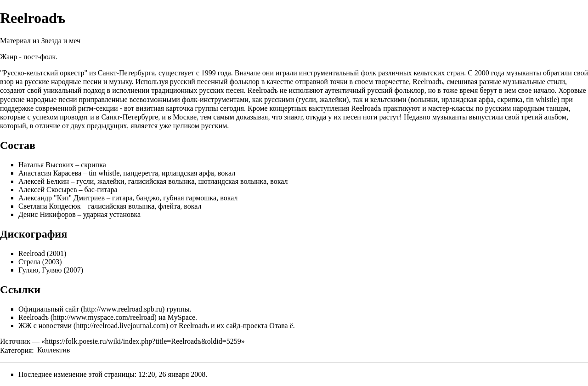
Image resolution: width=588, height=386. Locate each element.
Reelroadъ (34, 317)
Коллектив (54, 350)
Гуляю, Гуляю (40, 270)
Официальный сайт (49, 309)
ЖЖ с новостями (45, 326)
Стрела (29, 262)
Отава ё (281, 326)
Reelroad (32, 253)
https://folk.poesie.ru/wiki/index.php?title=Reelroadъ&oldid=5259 (143, 341)
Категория (16, 350)
